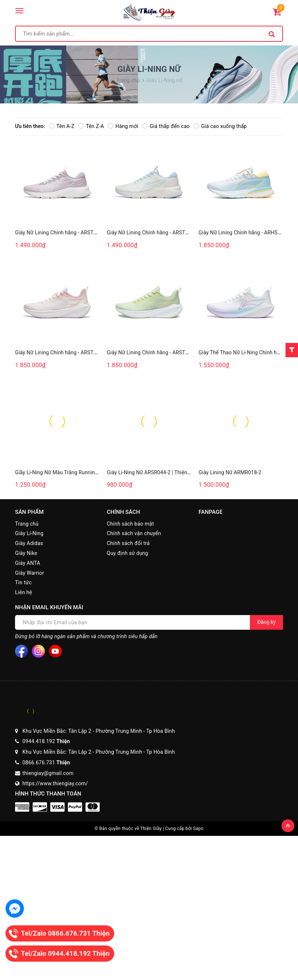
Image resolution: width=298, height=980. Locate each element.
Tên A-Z (62, 126)
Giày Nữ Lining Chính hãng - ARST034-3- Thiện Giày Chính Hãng (180, 233)
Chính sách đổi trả (128, 543)
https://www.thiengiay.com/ (55, 783)
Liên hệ (23, 592)
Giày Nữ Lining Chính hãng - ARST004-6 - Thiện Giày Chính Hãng (181, 352)
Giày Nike (26, 553)
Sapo (198, 829)
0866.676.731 (46, 763)
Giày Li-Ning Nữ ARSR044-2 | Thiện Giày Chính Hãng (167, 472)
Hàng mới (123, 126)
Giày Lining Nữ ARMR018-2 (230, 472)
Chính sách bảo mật (130, 524)
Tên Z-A (91, 126)
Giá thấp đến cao (166, 126)
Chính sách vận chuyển (134, 533)
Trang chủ (27, 524)
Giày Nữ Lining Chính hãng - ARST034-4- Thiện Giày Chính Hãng (89, 233)
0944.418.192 (46, 741)
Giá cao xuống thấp (220, 126)
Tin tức (23, 582)
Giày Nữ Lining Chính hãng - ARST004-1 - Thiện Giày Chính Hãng (89, 352)
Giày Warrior (30, 573)
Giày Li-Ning (29, 533)
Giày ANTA (28, 563)
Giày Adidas (29, 543)
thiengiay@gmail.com (48, 773)
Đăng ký (266, 622)
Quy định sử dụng (128, 553)
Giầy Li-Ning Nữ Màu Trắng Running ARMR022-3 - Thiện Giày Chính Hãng (99, 472)
